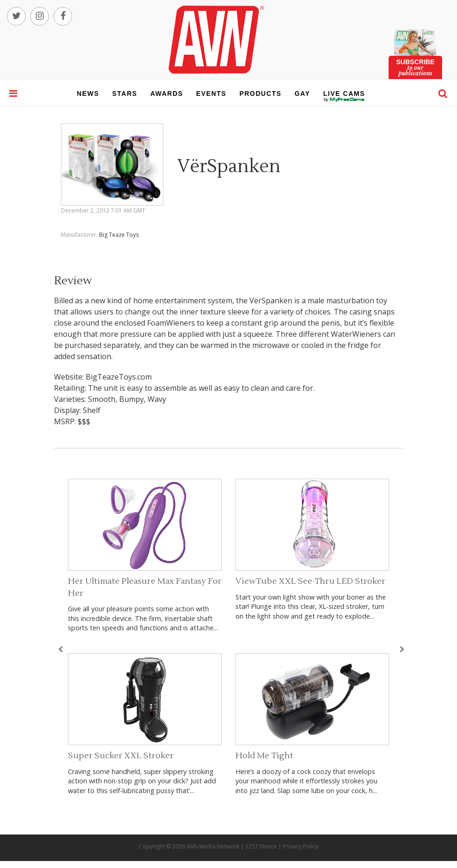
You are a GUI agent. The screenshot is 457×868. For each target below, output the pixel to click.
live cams (344, 100)
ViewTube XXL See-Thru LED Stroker (310, 581)
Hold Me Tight (264, 756)
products (260, 93)
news (88, 93)
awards (167, 93)
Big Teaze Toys (119, 235)
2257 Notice (261, 846)
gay (302, 93)
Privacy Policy (301, 846)
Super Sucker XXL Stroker (121, 756)
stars (125, 93)
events (211, 93)
